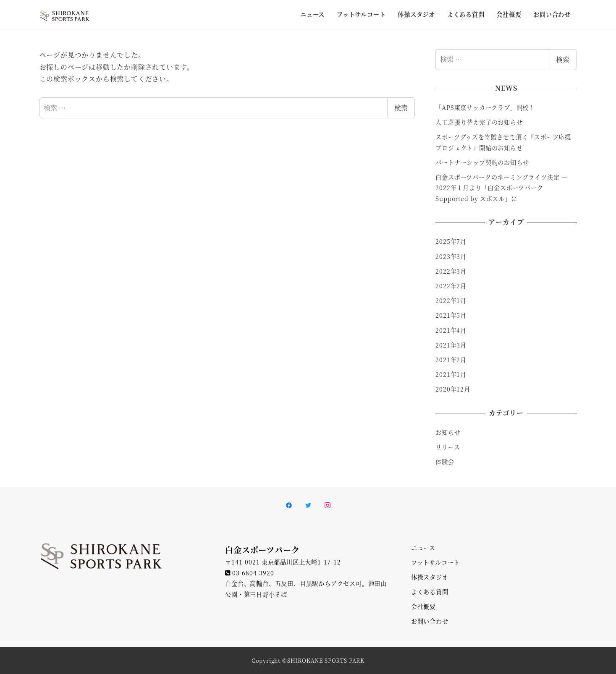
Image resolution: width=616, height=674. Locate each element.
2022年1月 (451, 300)
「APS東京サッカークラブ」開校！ (486, 107)
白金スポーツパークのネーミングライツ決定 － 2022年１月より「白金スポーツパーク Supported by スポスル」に (501, 188)
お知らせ (448, 432)
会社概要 (423, 606)
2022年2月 (451, 286)
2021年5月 (451, 315)
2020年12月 (453, 389)
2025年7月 (451, 241)
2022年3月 (451, 271)
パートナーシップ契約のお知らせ (482, 162)
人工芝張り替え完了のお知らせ (479, 122)
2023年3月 (451, 256)
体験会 (445, 462)
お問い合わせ (430, 621)
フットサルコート (435, 562)
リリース (448, 447)
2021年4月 (451, 330)
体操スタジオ (430, 577)
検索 (401, 108)
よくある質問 (430, 592)
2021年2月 (451, 360)
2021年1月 (451, 374)
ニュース (423, 548)
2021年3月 (451, 345)
